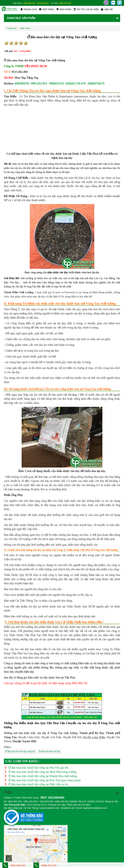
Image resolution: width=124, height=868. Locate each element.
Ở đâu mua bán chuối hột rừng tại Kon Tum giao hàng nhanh (42, 780)
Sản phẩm (64, 9)
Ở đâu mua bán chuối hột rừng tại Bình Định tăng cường (40, 772)
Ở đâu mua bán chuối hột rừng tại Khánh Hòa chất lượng (40, 776)
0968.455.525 (65, 3)
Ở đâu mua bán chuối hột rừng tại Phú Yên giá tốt (36, 768)
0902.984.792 (29, 3)
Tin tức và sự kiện (86, 9)
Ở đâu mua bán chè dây (49, 751)
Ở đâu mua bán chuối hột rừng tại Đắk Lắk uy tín (36, 784)
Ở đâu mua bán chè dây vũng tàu (20, 751)
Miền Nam (25, 28)
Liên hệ (107, 9)
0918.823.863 (43, 3)
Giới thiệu (47, 9)
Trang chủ (29, 9)
